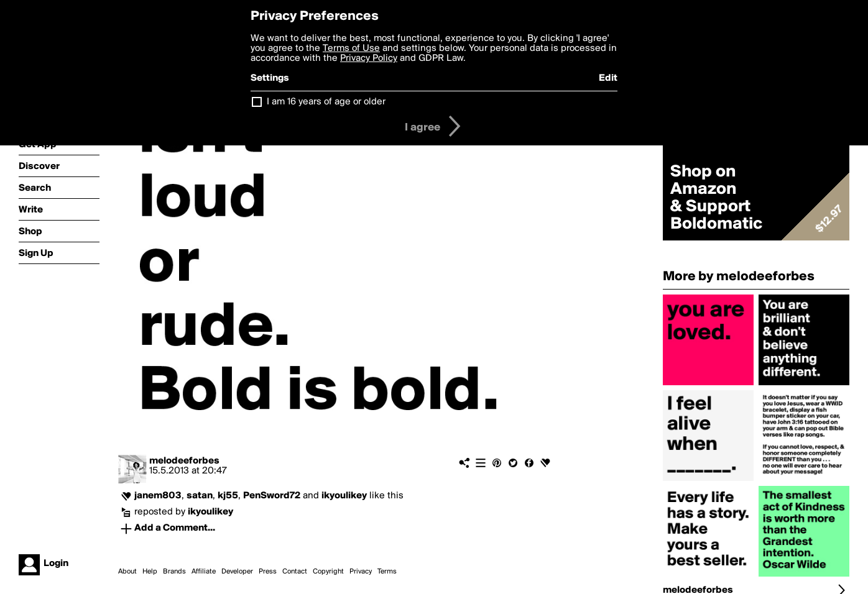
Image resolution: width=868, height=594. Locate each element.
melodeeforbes (184, 461)
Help (150, 572)
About (127, 572)
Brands (174, 572)
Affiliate (204, 572)
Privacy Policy (369, 58)
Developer (237, 572)
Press (268, 572)
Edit (608, 78)
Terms (387, 572)
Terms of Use (351, 48)
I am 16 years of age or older (326, 102)
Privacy (361, 572)
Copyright (328, 572)
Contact (295, 572)
